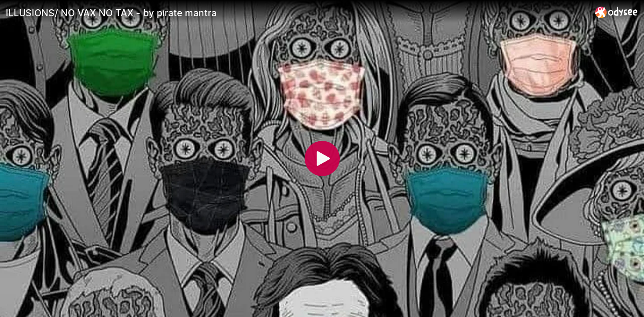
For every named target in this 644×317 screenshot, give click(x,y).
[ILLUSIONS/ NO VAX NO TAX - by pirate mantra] (297, 13)
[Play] (322, 158)
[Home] (616, 12)
